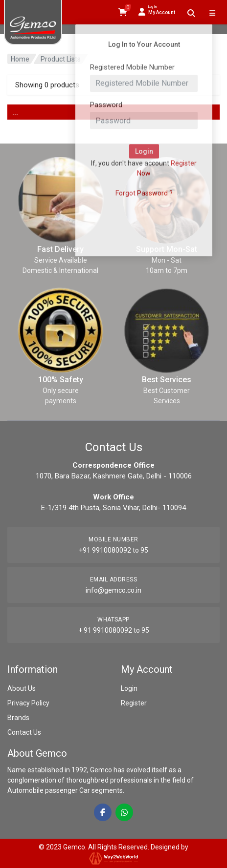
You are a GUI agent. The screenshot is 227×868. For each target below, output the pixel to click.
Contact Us (24, 732)
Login (129, 688)
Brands (18, 718)
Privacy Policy (28, 703)
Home (20, 59)
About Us (22, 688)
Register (134, 703)
